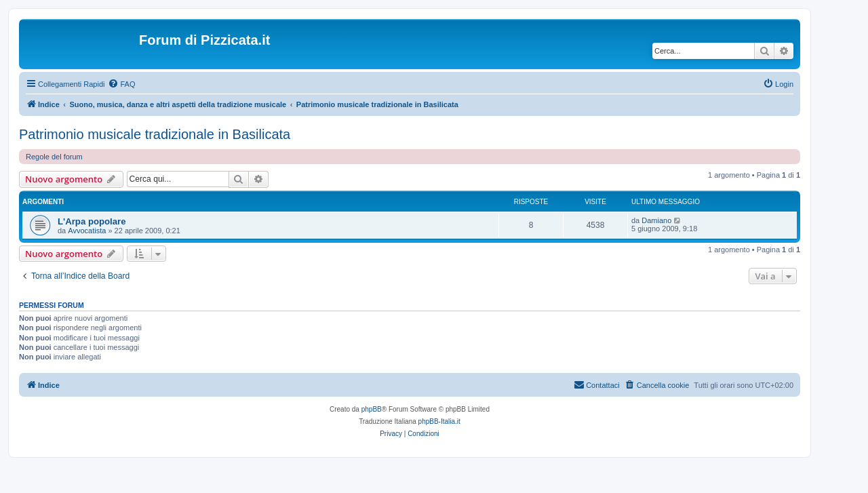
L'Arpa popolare (92, 221)
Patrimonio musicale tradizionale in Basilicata (155, 134)
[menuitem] (121, 84)
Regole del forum (54, 157)
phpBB (372, 409)
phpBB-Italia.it (439, 421)
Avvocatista (87, 231)
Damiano (656, 220)
